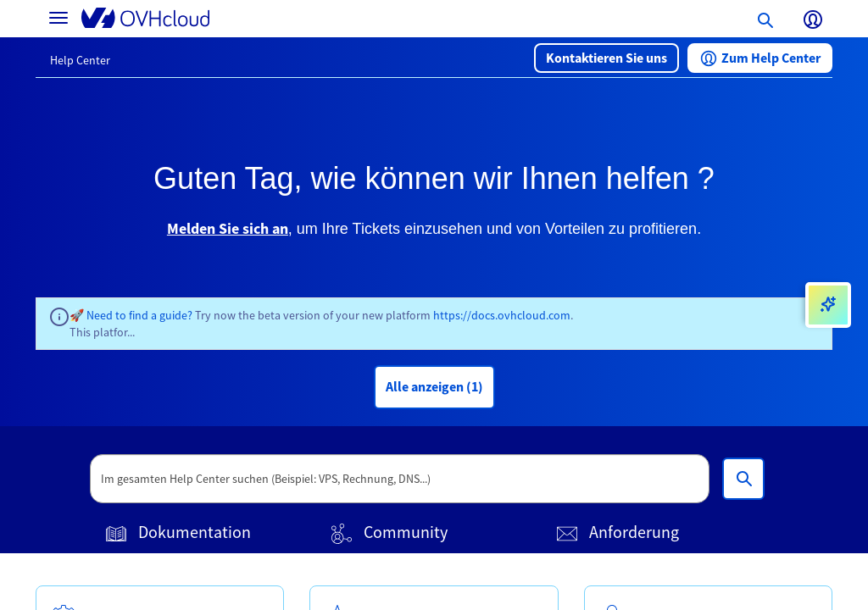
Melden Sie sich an (228, 228)
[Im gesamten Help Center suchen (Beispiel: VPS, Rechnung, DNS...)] (743, 479)
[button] (606, 58)
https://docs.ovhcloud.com (502, 315)
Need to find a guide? (141, 315)
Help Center (80, 60)
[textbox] (400, 479)
